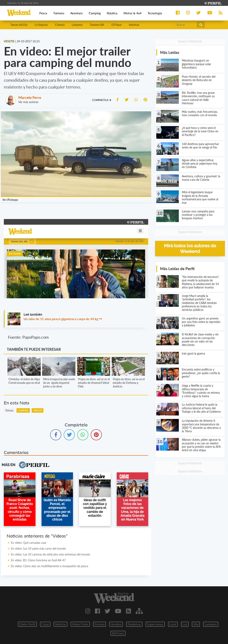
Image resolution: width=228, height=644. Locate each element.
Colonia (60, 25)
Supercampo (155, 624)
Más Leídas (170, 52)
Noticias (60, 624)
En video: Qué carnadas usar (29, 543)
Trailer (37, 410)
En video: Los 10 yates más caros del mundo (38, 548)
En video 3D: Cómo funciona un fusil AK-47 (38, 560)
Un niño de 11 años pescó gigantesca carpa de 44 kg (61, 319)
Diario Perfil (27, 624)
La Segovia (41, 25)
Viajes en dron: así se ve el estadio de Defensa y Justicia (129, 383)
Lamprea (77, 25)
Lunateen (211, 624)
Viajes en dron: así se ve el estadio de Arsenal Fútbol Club (94, 383)
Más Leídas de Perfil (177, 269)
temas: (9, 410)
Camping (23, 410)
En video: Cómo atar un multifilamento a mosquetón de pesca (49, 566)
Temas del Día (19, 25)
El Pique (117, 25)
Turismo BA (97, 25)
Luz (185, 624)
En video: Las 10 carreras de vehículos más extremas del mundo (50, 554)
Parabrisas (134, 624)
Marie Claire (80, 624)
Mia (196, 624)
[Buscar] (185, 25)
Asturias (134, 25)
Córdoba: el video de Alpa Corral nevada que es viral (24, 381)
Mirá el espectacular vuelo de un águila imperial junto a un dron (59, 383)
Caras (45, 624)
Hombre (116, 624)
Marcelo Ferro (30, 97)
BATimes (118, 633)
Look (173, 624)
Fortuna (99, 624)
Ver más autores (28, 102)
